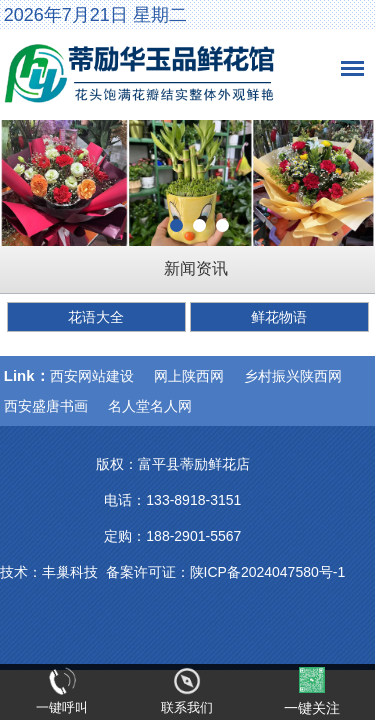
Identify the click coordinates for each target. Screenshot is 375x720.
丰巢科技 (70, 572)
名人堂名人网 (150, 406)
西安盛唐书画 (46, 406)
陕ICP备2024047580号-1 (268, 572)
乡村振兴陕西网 (293, 376)
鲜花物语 (279, 317)
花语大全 (96, 317)
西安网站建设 (92, 376)
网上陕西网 (189, 376)
